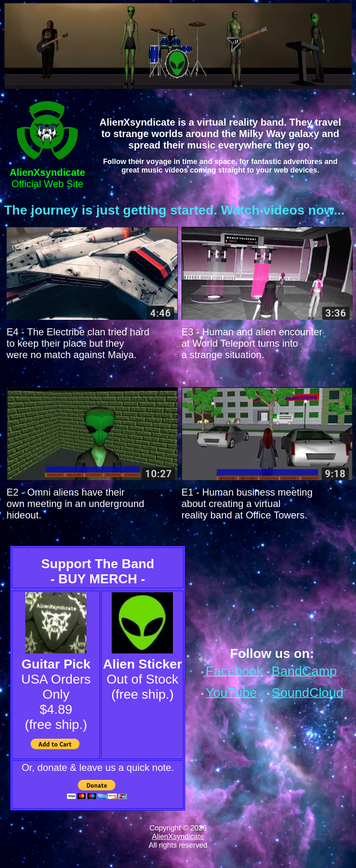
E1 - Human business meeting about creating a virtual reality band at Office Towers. (247, 504)
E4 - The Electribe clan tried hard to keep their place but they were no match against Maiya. (78, 343)
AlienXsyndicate (178, 837)
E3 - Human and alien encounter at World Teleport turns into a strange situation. (252, 343)
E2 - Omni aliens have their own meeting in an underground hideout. (75, 504)
